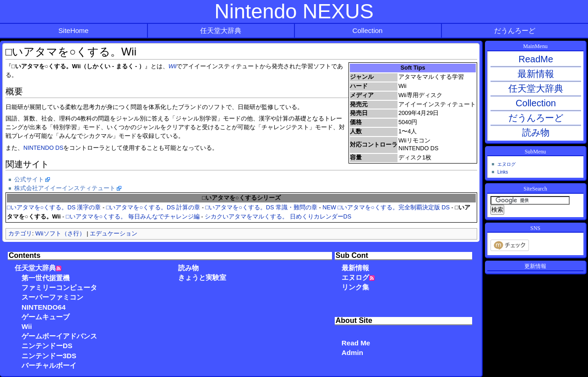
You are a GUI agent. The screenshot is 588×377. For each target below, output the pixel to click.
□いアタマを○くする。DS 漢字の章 (54, 208)
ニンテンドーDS (47, 346)
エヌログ (355, 277)
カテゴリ (20, 234)
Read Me (356, 343)
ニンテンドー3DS (49, 356)
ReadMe (536, 59)
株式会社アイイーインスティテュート (65, 188)
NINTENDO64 (44, 307)
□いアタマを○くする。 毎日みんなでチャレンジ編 (133, 217)
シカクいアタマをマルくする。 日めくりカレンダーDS (278, 217)
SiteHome (74, 30)
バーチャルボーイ (49, 365)
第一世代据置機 (46, 278)
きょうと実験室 (202, 277)
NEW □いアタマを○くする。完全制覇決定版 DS (386, 208)
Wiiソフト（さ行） (60, 234)
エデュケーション (114, 234)
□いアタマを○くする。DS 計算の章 (153, 208)
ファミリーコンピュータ (59, 287)
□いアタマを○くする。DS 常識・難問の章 (261, 208)
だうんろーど (515, 30)
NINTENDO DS (43, 148)
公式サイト (29, 180)
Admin (352, 352)
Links (503, 172)
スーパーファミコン (52, 297)
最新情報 (355, 268)
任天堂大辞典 (221, 30)
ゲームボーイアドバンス (59, 336)
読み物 (188, 268)
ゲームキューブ (46, 317)
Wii (173, 66)
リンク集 (355, 287)
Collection (368, 30)
